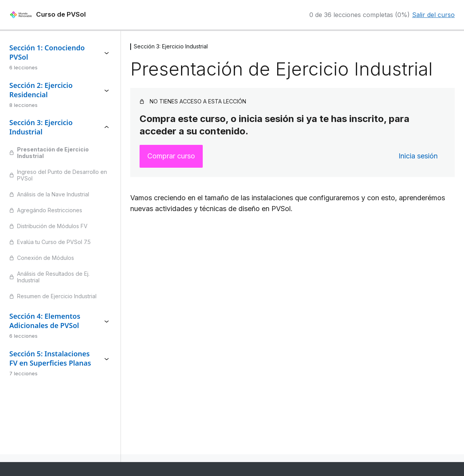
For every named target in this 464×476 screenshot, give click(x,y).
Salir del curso (433, 15)
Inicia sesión (418, 156)
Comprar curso (171, 156)
